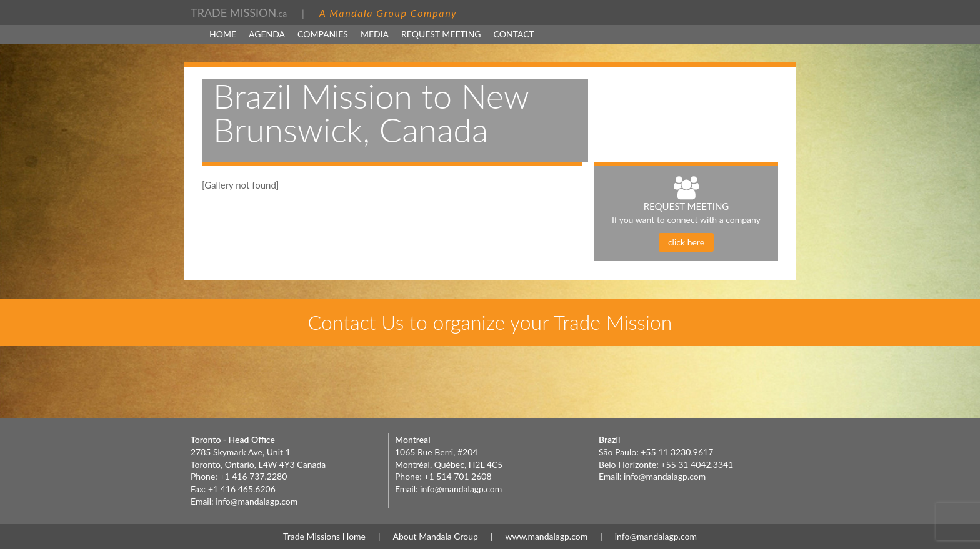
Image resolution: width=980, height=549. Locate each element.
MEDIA (375, 34)
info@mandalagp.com (257, 501)
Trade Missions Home (324, 536)
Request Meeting (441, 34)
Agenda (267, 34)
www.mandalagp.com (546, 536)
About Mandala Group (436, 536)
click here (686, 242)
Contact (514, 34)
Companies (323, 34)
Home (223, 34)
